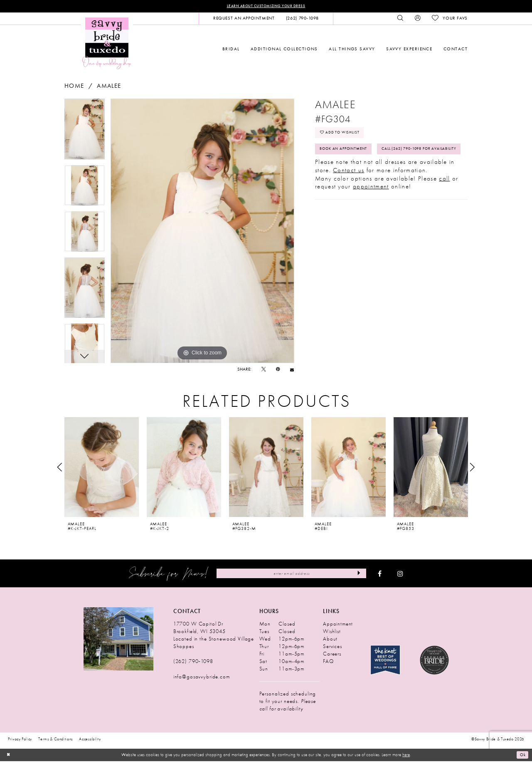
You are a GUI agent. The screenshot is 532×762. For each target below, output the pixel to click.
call (444, 204)
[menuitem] (244, 19)
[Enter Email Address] (291, 574)
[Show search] (400, 19)
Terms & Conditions (55, 740)
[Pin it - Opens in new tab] (278, 370)
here (406, 755)
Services (332, 647)
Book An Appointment (350, 154)
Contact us (349, 195)
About (330, 640)
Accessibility (90, 740)
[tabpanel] (85, 133)
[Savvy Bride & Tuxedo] (107, 43)
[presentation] (102, 468)
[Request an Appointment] (244, 19)
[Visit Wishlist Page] (449, 19)
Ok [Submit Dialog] (522, 756)
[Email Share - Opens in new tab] (292, 370)
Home (74, 87)
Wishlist (332, 632)
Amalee (109, 87)
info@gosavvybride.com (202, 677)
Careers (332, 654)
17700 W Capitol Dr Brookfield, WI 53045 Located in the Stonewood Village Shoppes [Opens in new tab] (214, 636)
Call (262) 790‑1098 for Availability (365, 173)
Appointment (338, 625)
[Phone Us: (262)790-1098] (302, 19)
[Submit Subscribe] (358, 574)
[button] (417, 19)
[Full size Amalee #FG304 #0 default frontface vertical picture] (202, 232)
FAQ (328, 662)
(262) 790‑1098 (193, 662)
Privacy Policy (20, 740)
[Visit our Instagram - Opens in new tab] (400, 574)
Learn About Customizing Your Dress (266, 6)
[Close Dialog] (9, 756)
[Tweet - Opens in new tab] (264, 370)
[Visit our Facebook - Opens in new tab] (380, 574)
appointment (371, 212)
